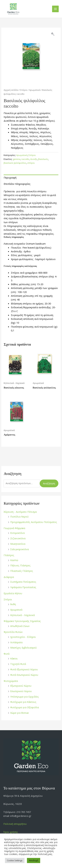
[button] (53, 34)
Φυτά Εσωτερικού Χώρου (24, 675)
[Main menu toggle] (55, 9)
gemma (17, 159)
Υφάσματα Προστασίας (23, 587)
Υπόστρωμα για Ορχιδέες (25, 697)
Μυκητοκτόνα (18, 544)
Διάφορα (9, 577)
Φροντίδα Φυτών (13, 632)
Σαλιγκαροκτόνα (20, 549)
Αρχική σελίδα (11, 90)
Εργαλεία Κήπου (13, 593)
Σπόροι (8, 599)
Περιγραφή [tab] (10, 178)
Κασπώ (14, 560)
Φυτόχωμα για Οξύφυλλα (25, 707)
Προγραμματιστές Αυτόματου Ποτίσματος (34, 522)
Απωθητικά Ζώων (20, 626)
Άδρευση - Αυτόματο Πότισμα (20, 512)
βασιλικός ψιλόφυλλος (15, 163)
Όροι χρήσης (11, 832)
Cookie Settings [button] (15, 860)
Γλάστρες (9, 555)
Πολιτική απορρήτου (15, 824)
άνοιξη (34, 159)
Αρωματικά (16, 610)
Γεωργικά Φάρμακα (14, 528)
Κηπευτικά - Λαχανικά (22, 615)
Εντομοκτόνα (17, 533)
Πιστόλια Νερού (19, 517)
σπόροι (31, 163)
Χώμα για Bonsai (19, 713)
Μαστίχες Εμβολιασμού (23, 648)
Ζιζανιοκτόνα (18, 538)
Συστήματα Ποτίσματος (23, 582)
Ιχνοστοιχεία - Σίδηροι (23, 637)
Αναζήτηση (49, 483)
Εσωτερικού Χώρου (21, 691)
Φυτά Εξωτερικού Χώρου (24, 669)
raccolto (25, 159)
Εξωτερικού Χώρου (21, 686)
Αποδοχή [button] (34, 860)
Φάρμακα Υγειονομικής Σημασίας (22, 621)
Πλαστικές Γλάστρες (22, 571)
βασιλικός (43, 159)
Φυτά (7, 654)
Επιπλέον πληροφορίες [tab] (17, 184)
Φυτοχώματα (11, 681)
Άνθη (13, 604)
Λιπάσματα (16, 642)
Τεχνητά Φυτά (18, 664)
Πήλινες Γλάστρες (20, 565)
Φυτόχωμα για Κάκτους (23, 702)
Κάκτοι (14, 658)
